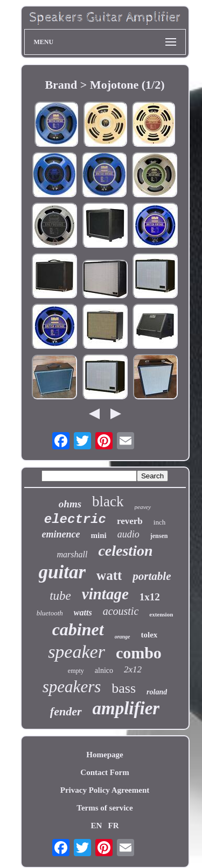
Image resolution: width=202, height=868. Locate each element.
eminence (61, 534)
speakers (72, 687)
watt (109, 575)
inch (159, 522)
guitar (62, 572)
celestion (125, 551)
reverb (130, 521)
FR (114, 826)
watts (83, 612)
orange (123, 637)
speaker (76, 652)
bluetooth (50, 613)
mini (99, 535)
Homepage (105, 755)
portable (152, 576)
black (108, 501)
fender (66, 711)
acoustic (121, 611)
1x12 (150, 597)
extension (161, 614)
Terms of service (105, 808)
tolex (149, 635)
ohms (70, 504)
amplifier (126, 708)
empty (76, 671)
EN (96, 826)
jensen (159, 536)
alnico (104, 670)
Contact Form (105, 772)
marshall (72, 554)
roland (157, 692)
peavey (143, 507)
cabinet (78, 629)
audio (128, 534)
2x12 (133, 669)
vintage (105, 594)
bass (124, 688)
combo (139, 653)
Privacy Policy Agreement (105, 790)
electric (75, 519)
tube (60, 596)
